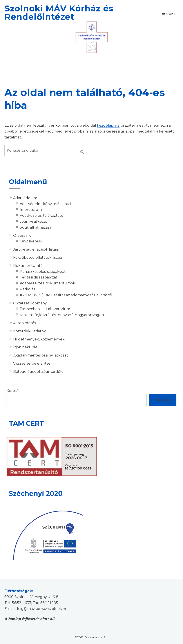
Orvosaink (22, 236)
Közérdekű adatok (30, 331)
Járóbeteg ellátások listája (36, 249)
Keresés (13, 391)
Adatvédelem (25, 198)
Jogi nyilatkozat (34, 221)
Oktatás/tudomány (30, 303)
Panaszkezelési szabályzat (43, 272)
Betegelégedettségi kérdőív (38, 372)
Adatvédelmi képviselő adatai (45, 204)
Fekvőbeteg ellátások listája (38, 257)
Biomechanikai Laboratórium (45, 309)
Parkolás (27, 289)
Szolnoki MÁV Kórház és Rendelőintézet (59, 13)
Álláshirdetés (24, 323)
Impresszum (31, 210)
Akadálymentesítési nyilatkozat (41, 355)
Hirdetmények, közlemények (39, 339)
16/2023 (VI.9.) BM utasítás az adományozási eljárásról (66, 295)
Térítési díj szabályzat (39, 277)
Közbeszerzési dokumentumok (47, 283)
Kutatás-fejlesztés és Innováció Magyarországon (62, 315)
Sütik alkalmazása (35, 227)
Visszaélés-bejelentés (32, 363)
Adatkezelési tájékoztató (42, 216)
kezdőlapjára (108, 125)
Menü (171, 14)
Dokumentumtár (29, 266)
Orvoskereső (31, 241)
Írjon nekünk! (25, 347)
